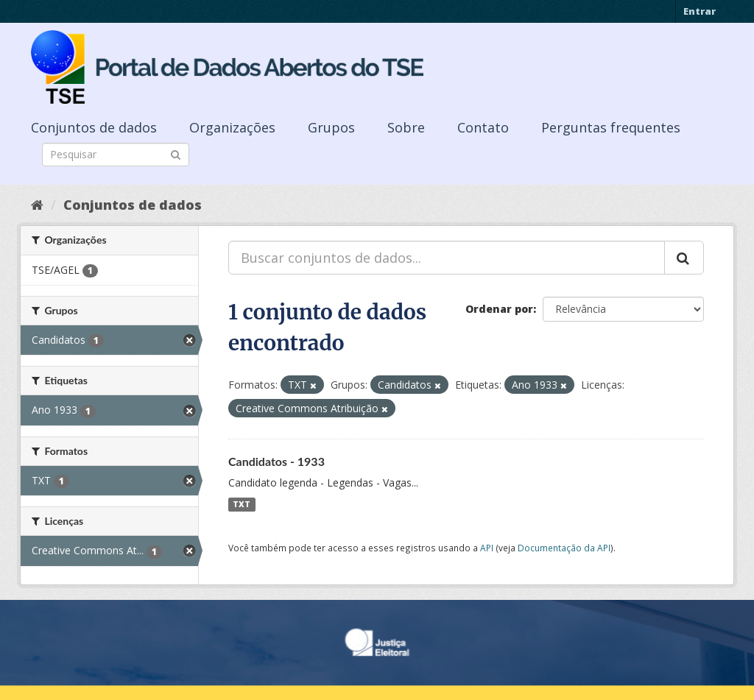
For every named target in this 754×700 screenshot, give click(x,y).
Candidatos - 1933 (276, 461)
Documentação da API (564, 548)
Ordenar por (499, 309)
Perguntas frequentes (611, 127)
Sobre (406, 127)
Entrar (700, 11)
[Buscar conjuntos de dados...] (447, 258)
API (487, 548)
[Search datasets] (116, 155)
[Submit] (176, 153)
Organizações (232, 127)
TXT (242, 504)
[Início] (37, 205)
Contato (483, 127)
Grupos (331, 127)
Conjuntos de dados (94, 127)
